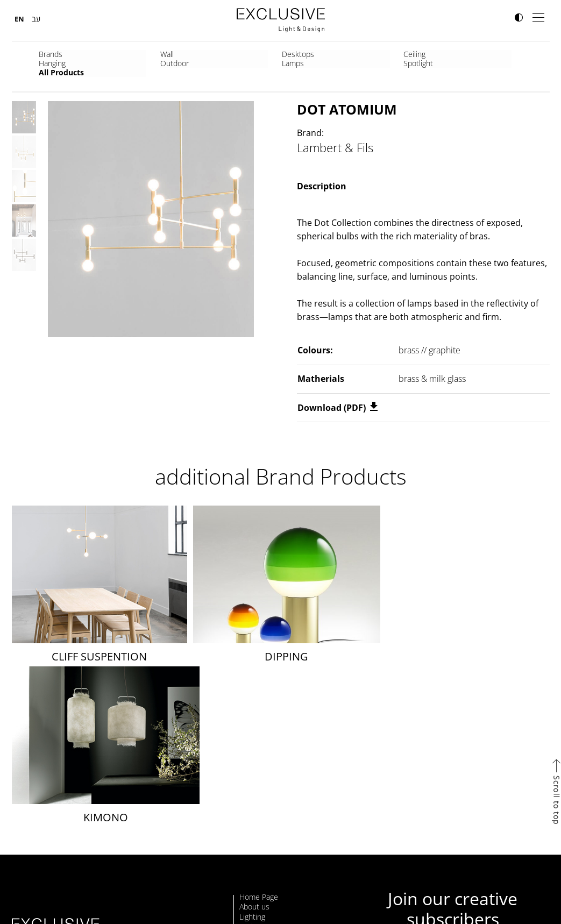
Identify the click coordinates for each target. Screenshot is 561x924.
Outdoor (361, 54)
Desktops (178, 54)
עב (36, 19)
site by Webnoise (530, 902)
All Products (61, 63)
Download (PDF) (338, 408)
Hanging (299, 54)
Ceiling (235, 54)
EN (19, 19)
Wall (107, 54)
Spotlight (485, 54)
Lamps (420, 54)
